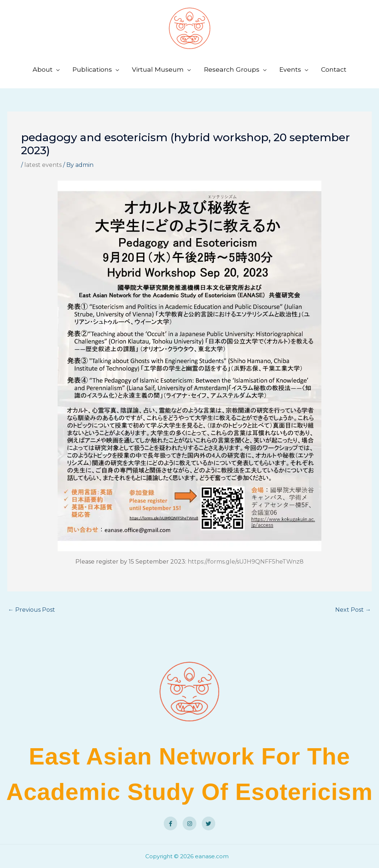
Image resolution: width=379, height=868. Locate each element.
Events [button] (290, 69)
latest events (43, 165)
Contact (334, 69)
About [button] (43, 69)
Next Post (353, 610)
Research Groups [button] (232, 69)
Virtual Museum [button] (158, 69)
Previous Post (32, 610)
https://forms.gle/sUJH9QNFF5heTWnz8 (246, 562)
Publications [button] (92, 69)
